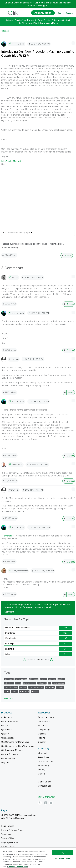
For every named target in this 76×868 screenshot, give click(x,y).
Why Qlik (5, 762)
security (35, 691)
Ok (63, 853)
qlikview (52, 679)
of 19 (41, 660)
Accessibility (44, 766)
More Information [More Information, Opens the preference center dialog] (63, 858)
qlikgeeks (50, 687)
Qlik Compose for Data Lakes (15, 742)
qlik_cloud (9, 683)
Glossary (42, 734)
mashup (23, 687)
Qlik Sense (10, 633)
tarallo (14, 691)
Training (42, 738)
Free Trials (43, 726)
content (61, 679)
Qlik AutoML (7, 730)
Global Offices (45, 782)
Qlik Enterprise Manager (12, 750)
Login (37, 3)
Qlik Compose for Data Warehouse (18, 746)
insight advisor (56, 244)
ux (49, 683)
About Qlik (43, 753)
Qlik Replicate (7, 738)
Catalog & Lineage (10, 754)
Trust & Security (45, 761)
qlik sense (34, 679)
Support (42, 742)
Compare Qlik (44, 730)
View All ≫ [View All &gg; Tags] (9, 698)
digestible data (11, 687)
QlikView (5, 734)
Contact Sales (45, 786)
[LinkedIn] (45, 803)
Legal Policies (8, 826)
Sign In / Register (66, 13)
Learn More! (52, 23)
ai (8, 244)
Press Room (44, 757)
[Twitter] (40, 803)
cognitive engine (41, 244)
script (7, 691)
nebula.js (9, 644)
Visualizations (12, 638)
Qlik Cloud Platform (10, 721)
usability (60, 687)
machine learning (10, 248)
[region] (38, 858)
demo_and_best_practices (16, 679)
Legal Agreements (10, 842)
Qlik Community (46, 797)
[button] (73, 43)
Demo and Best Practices (17, 628)
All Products (7, 717)
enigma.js (10, 649)
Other (8, 654)
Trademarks (7, 834)
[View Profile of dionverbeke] (17, 465)
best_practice (59, 683)
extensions (24, 691)
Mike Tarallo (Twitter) (11, 161)
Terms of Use (8, 838)
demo (18, 683)
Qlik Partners (44, 721)
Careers (42, 774)
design (43, 679)
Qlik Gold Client (8, 758)
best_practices (29, 683)
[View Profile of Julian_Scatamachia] (20, 571)
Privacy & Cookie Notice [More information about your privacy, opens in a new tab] (17, 867)
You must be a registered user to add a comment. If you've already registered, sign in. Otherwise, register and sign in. (37, 606)
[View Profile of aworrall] (15, 277)
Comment (9, 612)
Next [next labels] (47, 660)
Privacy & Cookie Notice (13, 830)
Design (6, 31)
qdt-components (36, 687)
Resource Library (46, 717)
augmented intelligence (21, 244)
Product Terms (8, 846)
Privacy (42, 770)
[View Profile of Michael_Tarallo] (18, 44)
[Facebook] (51, 803)
